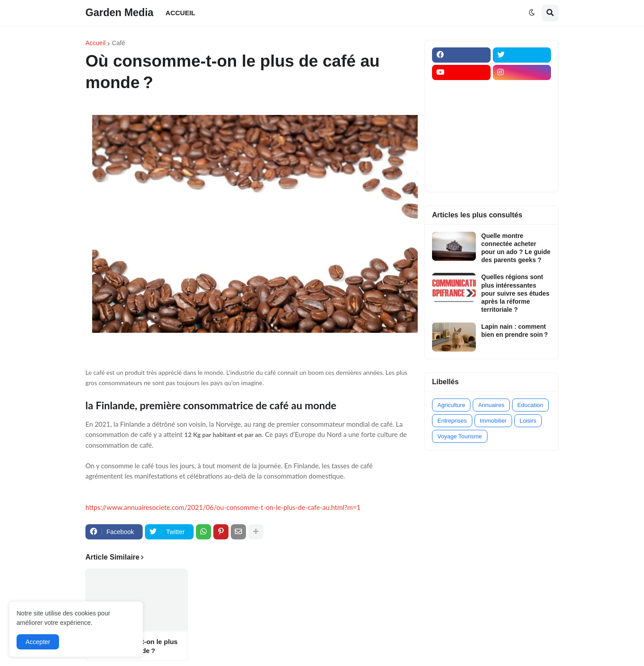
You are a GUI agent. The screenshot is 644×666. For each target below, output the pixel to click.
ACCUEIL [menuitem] (180, 13)
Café (119, 43)
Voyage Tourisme (460, 436)
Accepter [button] (38, 642)
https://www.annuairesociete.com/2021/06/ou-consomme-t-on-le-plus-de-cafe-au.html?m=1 (223, 507)
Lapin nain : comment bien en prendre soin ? (515, 331)
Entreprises (452, 421)
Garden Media (119, 13)
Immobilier (493, 421)
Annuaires (491, 405)
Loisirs (528, 421)
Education (530, 405)
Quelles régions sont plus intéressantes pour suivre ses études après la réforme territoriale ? (515, 293)
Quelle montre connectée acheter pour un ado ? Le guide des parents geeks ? (516, 248)
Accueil (95, 43)
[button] (532, 13)
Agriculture (451, 405)
